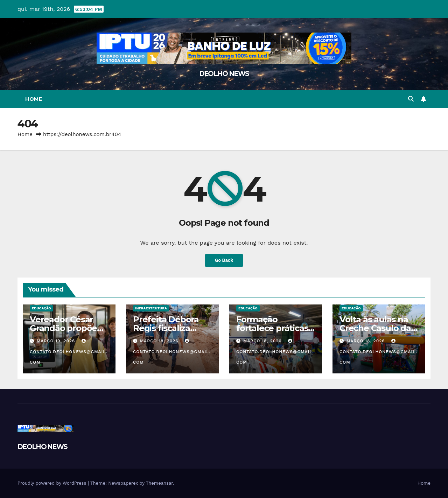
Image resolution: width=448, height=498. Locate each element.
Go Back (224, 260)
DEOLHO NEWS (224, 74)
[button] (411, 99)
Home (34, 99)
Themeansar (159, 483)
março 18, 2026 (160, 341)
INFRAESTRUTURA (151, 308)
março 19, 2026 (57, 341)
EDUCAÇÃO (41, 308)
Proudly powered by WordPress (53, 483)
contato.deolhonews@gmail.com (69, 352)
